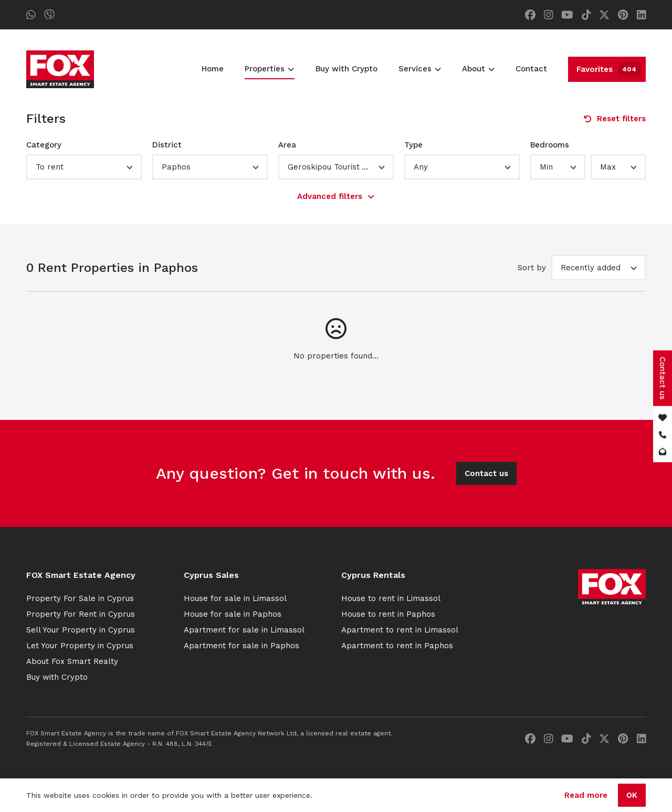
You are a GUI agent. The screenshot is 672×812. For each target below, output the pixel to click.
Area (287, 145)
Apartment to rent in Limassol (400, 630)
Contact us (486, 473)
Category (44, 145)
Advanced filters (336, 196)
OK (632, 795)
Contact (531, 69)
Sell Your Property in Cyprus (81, 630)
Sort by (532, 268)
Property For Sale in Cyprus (80, 598)
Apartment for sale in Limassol (244, 630)
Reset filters (615, 119)
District (167, 145)
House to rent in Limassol (391, 598)
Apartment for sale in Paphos (241, 646)
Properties (269, 69)
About (478, 69)
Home (213, 69)
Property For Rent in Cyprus (81, 614)
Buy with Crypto (346, 69)
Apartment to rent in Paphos (397, 646)
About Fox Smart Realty (72, 661)
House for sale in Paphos (233, 614)
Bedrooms (550, 145)
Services (420, 69)
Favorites (608, 69)
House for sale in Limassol (235, 598)
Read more (586, 795)
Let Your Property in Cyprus (80, 646)
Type (413, 145)
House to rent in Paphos (388, 614)
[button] (84, 167)
